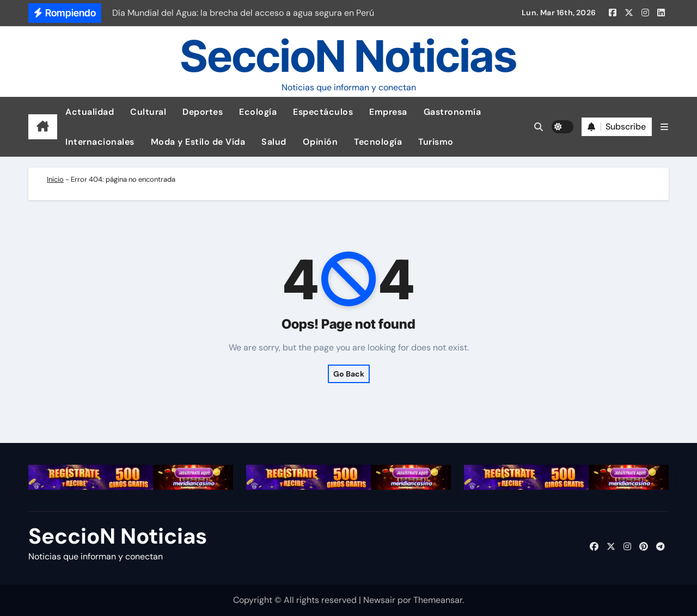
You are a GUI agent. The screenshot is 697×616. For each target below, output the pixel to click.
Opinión (320, 142)
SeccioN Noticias (348, 56)
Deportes (203, 112)
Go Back (349, 374)
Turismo (436, 142)
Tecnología (378, 142)
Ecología (258, 112)
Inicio (55, 179)
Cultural (148, 112)
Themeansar (438, 600)
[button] (664, 127)
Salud (274, 142)
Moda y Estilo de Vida (198, 142)
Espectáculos (323, 112)
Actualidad (90, 112)
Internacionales (100, 142)
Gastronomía (453, 112)
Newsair (379, 600)
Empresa (388, 112)
